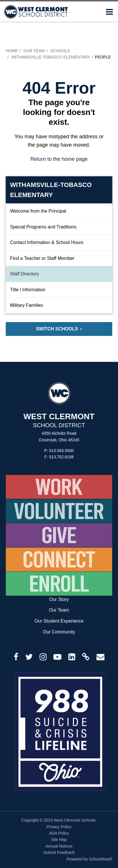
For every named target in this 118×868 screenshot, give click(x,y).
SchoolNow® (101, 859)
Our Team (34, 51)
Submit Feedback (59, 852)
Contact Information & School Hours (47, 242)
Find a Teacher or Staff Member (42, 258)
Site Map (59, 839)
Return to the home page (59, 159)
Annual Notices (59, 846)
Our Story (59, 599)
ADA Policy (59, 833)
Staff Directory (25, 274)
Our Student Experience (59, 621)
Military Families (27, 305)
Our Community (59, 632)
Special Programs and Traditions (43, 227)
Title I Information (28, 290)
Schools (60, 51)
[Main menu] (109, 12)
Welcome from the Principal (38, 211)
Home (12, 51)
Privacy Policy (59, 827)
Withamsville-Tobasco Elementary (51, 57)
